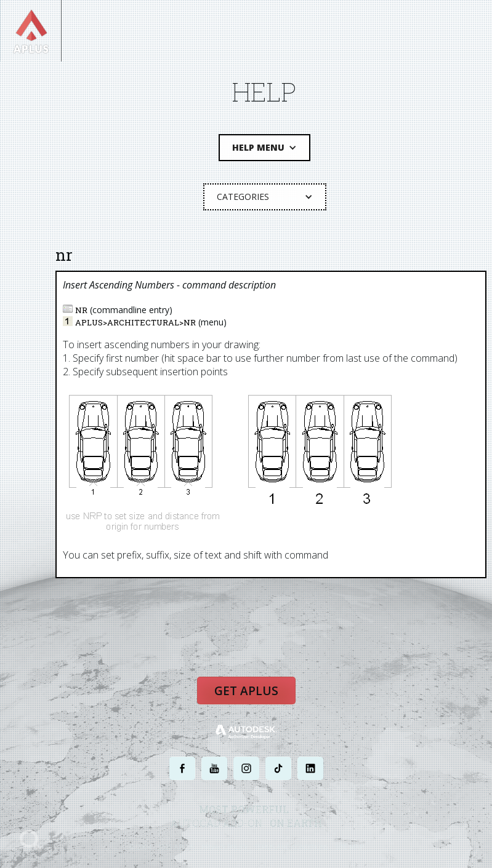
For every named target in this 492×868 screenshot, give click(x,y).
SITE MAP (349, 846)
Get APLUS (246, 690)
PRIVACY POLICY (224, 846)
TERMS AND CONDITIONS (292, 846)
